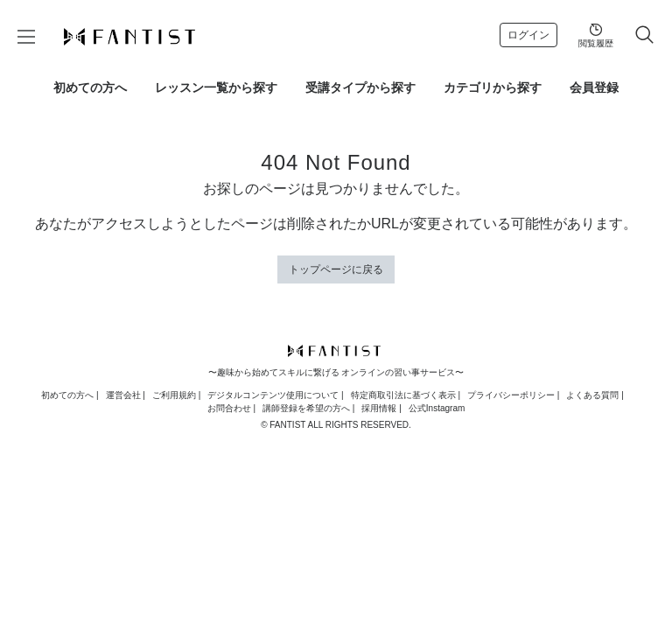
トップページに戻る (336, 269)
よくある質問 (592, 395)
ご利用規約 (174, 395)
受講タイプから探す (360, 87)
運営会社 (123, 395)
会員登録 (594, 87)
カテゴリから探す (493, 87)
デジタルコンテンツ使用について (273, 395)
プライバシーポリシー (511, 395)
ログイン (528, 35)
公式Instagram (437, 408)
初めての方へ (90, 87)
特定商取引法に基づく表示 (403, 395)
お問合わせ (229, 408)
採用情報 (379, 408)
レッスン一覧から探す (216, 87)
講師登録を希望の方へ (306, 408)
